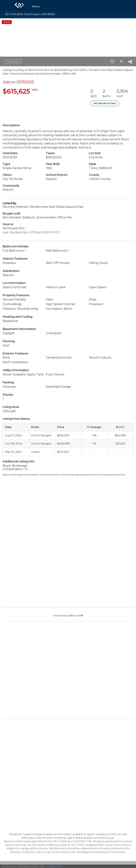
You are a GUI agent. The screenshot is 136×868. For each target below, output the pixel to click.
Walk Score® (75, 615)
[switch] (112, 62)
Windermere (54, 866)
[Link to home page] (19, 5)
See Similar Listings (105, 103)
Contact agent (13, 62)
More (36, 6)
